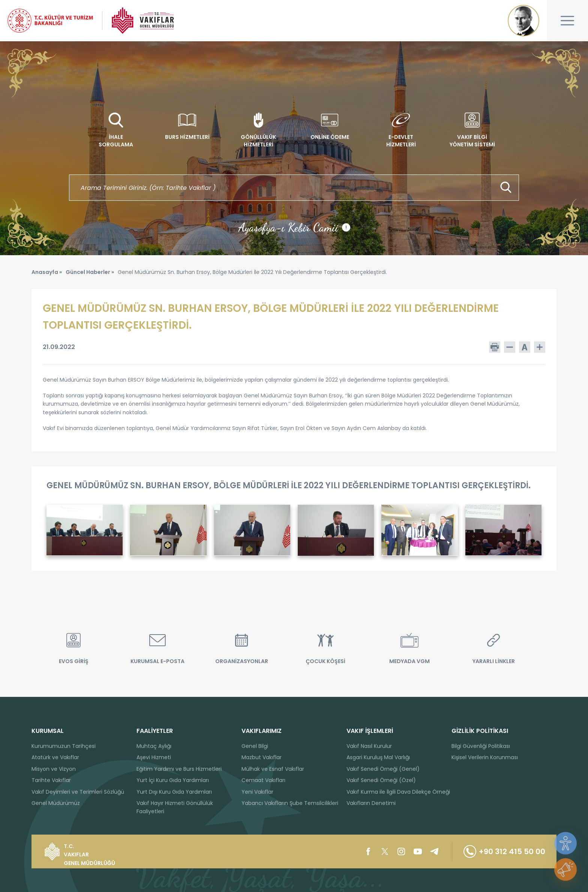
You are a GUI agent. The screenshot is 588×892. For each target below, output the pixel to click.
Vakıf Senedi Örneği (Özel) (381, 780)
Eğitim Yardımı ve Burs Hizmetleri (179, 769)
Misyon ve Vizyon (54, 769)
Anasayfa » (47, 272)
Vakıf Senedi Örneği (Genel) (383, 769)
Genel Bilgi (255, 746)
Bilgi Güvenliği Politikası (481, 746)
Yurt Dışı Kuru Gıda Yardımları (174, 792)
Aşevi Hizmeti (154, 757)
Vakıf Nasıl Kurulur (369, 746)
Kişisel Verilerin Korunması (485, 757)
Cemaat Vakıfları (263, 780)
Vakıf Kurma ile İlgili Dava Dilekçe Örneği (398, 792)
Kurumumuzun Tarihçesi (64, 746)
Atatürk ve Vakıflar (55, 757)
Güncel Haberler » (90, 272)
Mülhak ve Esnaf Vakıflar (273, 769)
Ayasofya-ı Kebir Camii (294, 227)
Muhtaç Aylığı (154, 746)
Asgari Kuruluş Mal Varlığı (378, 757)
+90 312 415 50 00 (504, 851)
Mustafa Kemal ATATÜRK (523, 21)
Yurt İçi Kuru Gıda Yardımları (173, 780)
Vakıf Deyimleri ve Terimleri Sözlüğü (78, 792)
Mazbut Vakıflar (262, 757)
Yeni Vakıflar (257, 792)
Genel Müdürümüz (56, 803)
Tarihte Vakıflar (51, 780)
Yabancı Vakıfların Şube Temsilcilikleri (290, 803)
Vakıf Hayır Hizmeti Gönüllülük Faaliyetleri (175, 807)
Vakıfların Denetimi (371, 803)
